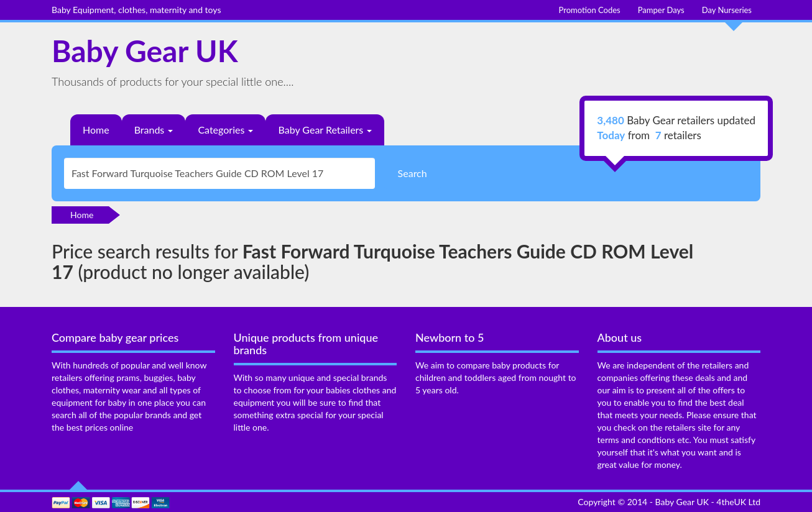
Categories (225, 130)
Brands (154, 130)
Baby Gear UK (145, 51)
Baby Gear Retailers (325, 130)
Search (413, 173)
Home (96, 130)
